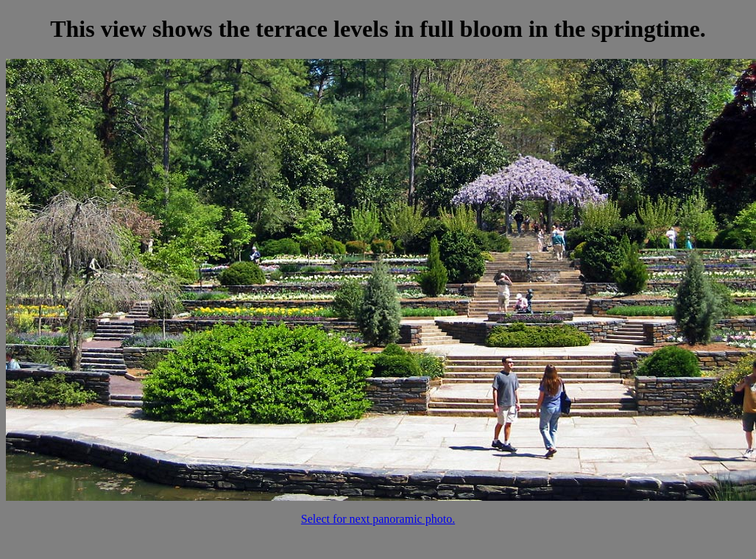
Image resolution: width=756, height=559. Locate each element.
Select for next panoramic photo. (378, 519)
